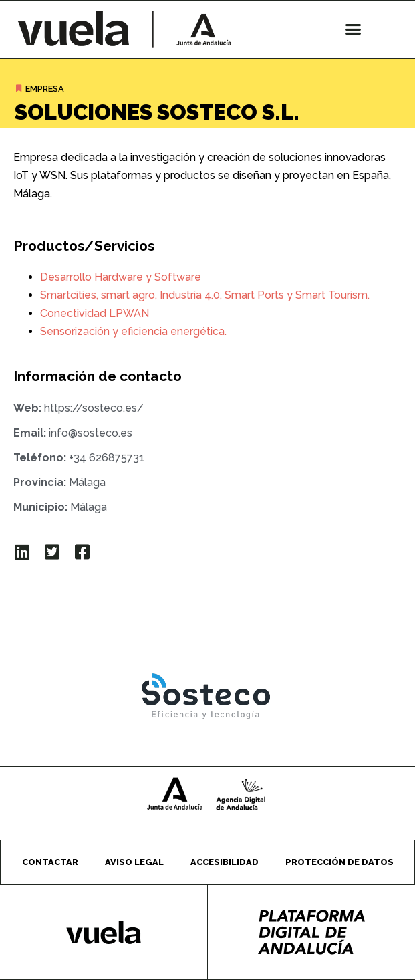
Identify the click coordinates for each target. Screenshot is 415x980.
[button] (354, 29)
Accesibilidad (225, 862)
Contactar (50, 862)
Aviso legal (134, 862)
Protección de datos (339, 862)
